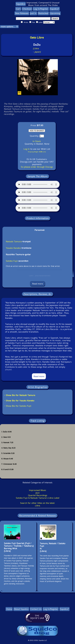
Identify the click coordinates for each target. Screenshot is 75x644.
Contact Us (36, 609)
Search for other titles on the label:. (37, 504)
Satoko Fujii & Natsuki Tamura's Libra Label (38, 498)
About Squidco (21, 609)
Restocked (43, 13)
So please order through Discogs (37, 167)
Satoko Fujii (12, 261)
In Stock (37, 141)
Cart (18, 9)
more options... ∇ (9, 27)
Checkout (27, 9)
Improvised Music (38, 490)
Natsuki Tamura (14, 241)
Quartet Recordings (38, 495)
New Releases (22, 13)
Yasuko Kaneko (13, 248)
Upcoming (55, 13)
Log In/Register (41, 9)
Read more (38, 284)
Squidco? (55, 9)
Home (9, 609)
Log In (27, 149)
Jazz (38, 493)
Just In (33, 13)
